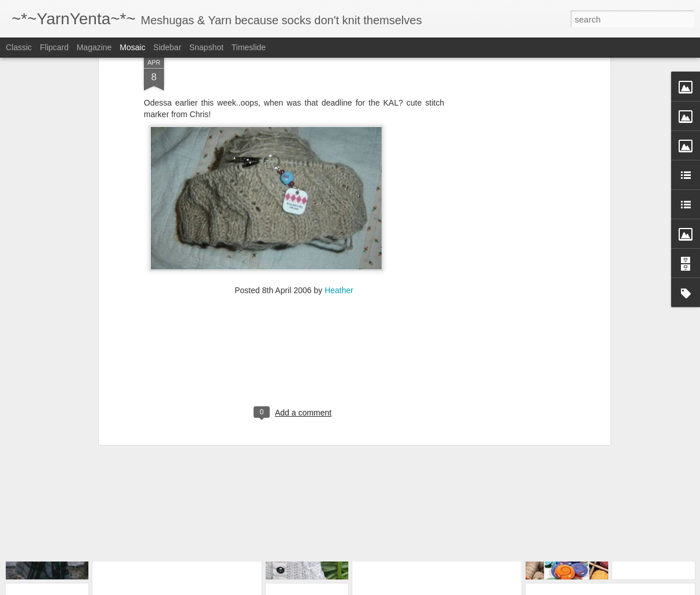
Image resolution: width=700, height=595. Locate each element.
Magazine (94, 47)
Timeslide (249, 47)
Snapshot (206, 47)
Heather (339, 226)
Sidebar (167, 47)
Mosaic (132, 47)
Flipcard (54, 47)
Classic (19, 47)
